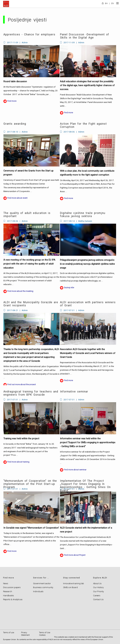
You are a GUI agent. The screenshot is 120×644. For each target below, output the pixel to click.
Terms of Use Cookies (45, 634)
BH (106, 3)
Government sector (42, 583)
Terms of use (9, 633)
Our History (98, 587)
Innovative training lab (74, 583)
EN (112, 3)
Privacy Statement (25, 634)
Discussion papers (12, 587)
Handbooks (9, 595)
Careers (97, 595)
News (6, 583)
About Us (97, 583)
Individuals (38, 591)
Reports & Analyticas (13, 599)
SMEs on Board (70, 587)
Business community (43, 587)
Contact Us (98, 599)
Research (8, 591)
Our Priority (98, 591)
